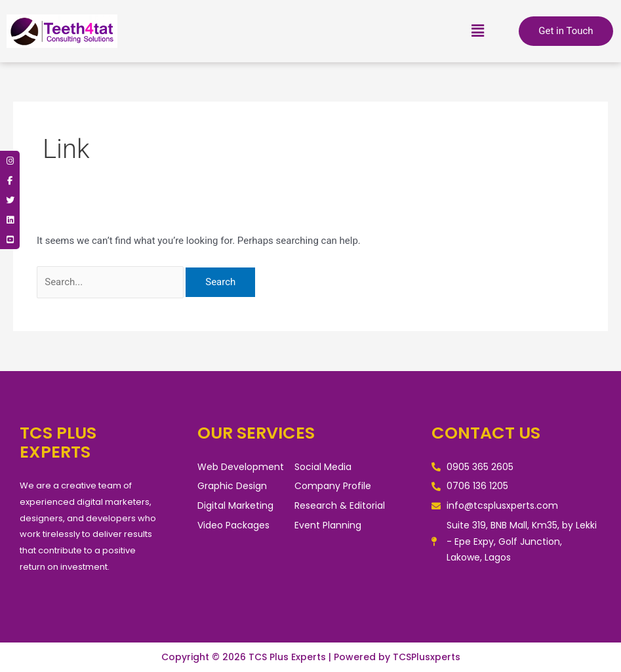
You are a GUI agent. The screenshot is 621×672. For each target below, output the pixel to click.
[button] (477, 31)
